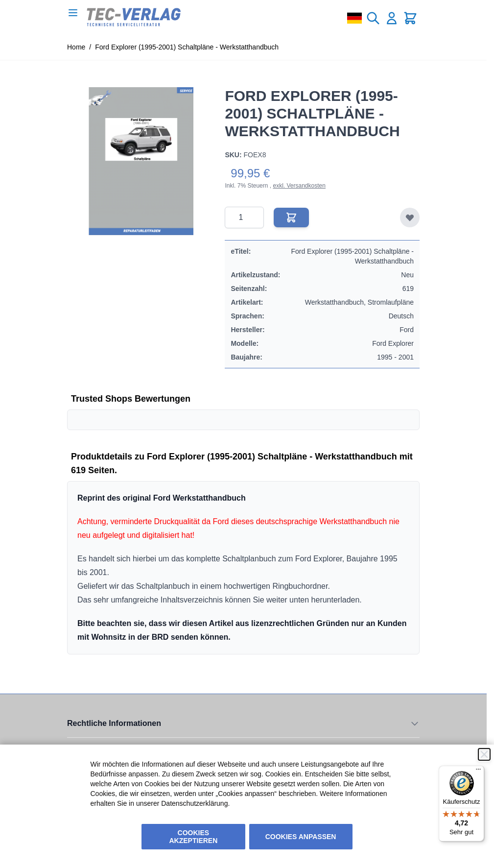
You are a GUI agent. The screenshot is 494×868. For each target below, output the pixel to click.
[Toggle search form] (373, 18)
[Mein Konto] (392, 18)
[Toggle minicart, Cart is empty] (410, 18)
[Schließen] (484, 754)
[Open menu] (73, 13)
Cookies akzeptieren (194, 837)
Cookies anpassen (301, 837)
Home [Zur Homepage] (76, 47)
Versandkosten (306, 186)
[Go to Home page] (134, 17)
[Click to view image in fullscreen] (141, 161)
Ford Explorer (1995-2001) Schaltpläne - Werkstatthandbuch (187, 47)
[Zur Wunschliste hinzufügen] (410, 217)
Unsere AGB (85, 743)
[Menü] (478, 772)
